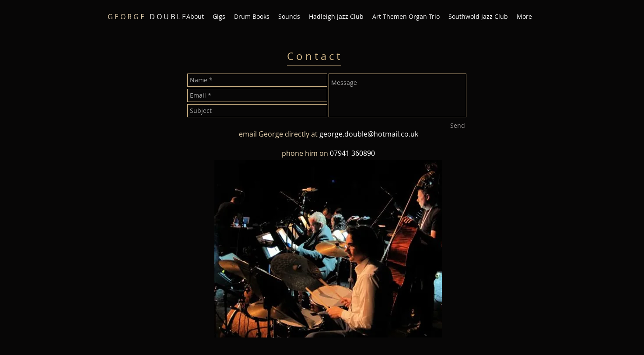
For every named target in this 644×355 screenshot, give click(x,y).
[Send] (458, 126)
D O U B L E (147, 17)
